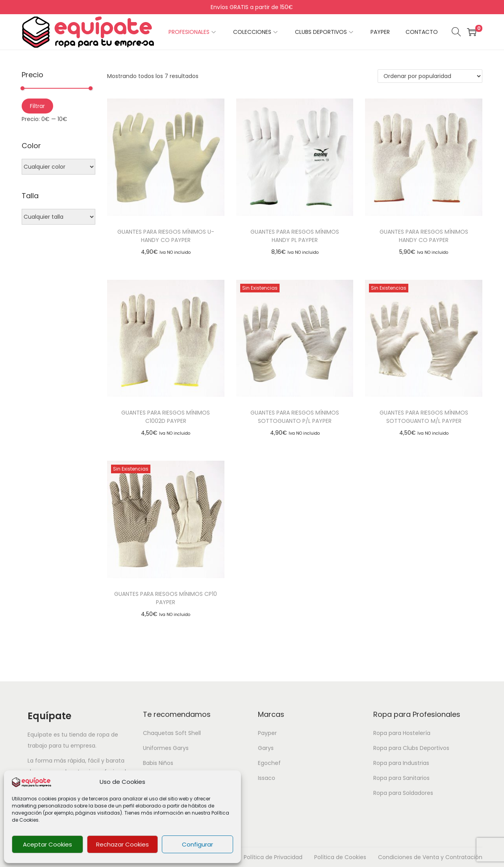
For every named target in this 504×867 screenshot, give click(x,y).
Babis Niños (158, 763)
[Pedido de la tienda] (430, 76)
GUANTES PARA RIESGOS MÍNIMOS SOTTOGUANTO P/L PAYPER (295, 417)
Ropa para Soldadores (403, 793)
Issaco (267, 778)
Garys (266, 748)
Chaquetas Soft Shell (172, 733)
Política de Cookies (340, 857)
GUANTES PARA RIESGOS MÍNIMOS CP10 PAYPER (166, 598)
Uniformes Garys (166, 748)
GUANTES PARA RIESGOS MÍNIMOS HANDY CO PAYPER (424, 236)
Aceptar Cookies (47, 844)
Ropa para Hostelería (402, 733)
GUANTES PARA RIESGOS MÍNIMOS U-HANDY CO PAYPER (166, 236)
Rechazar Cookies (122, 844)
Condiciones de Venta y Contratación (430, 857)
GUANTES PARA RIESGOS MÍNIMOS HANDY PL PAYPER (295, 236)
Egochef (269, 763)
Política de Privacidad (273, 857)
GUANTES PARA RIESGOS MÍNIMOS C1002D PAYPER (166, 417)
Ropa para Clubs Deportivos (411, 748)
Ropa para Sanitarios (401, 778)
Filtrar (37, 106)
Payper (267, 733)
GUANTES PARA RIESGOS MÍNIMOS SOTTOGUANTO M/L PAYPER (424, 417)
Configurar (197, 844)
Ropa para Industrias (401, 763)
